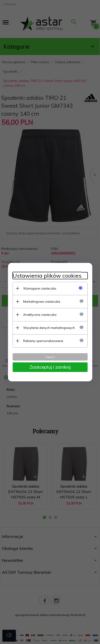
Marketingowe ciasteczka (42, 302)
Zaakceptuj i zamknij (50, 367)
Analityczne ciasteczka (40, 315)
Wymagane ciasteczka (40, 288)
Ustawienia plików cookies (47, 276)
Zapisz (50, 357)
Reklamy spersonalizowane (43, 341)
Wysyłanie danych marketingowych (49, 328)
